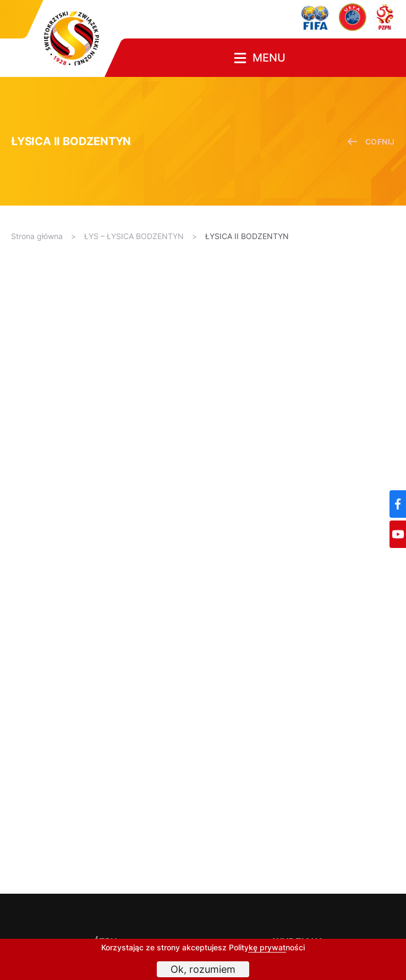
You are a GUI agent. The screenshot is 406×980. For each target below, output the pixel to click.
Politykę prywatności (267, 947)
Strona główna (37, 236)
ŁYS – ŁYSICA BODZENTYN (134, 236)
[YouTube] (398, 534)
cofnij (371, 142)
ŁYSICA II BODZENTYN (247, 236)
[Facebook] (398, 504)
